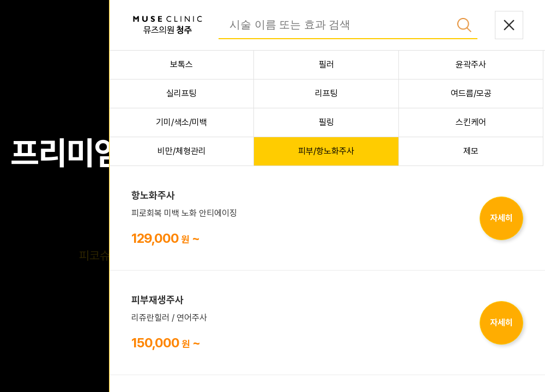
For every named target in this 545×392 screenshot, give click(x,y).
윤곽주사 (471, 65)
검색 (464, 25)
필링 (326, 122)
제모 (471, 151)
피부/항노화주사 (326, 151)
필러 (326, 65)
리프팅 (326, 93)
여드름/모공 (471, 93)
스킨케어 (471, 122)
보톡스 (181, 65)
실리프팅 (181, 93)
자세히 (501, 218)
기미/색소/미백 (181, 122)
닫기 (509, 25)
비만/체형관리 (182, 151)
